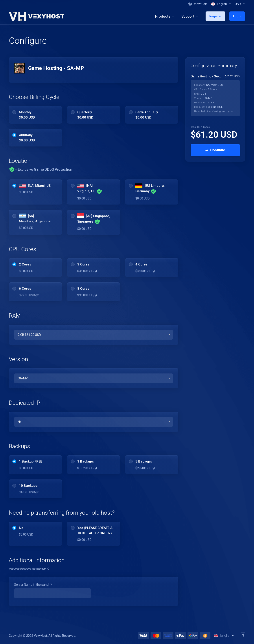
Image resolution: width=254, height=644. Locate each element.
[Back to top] (243, 635)
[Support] (191, 16)
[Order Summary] (218, 95)
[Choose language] (224, 636)
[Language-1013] (221, 4)
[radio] (14, 112)
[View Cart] (198, 4)
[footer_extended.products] (166, 16)
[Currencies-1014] (239, 4)
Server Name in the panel (33, 585)
